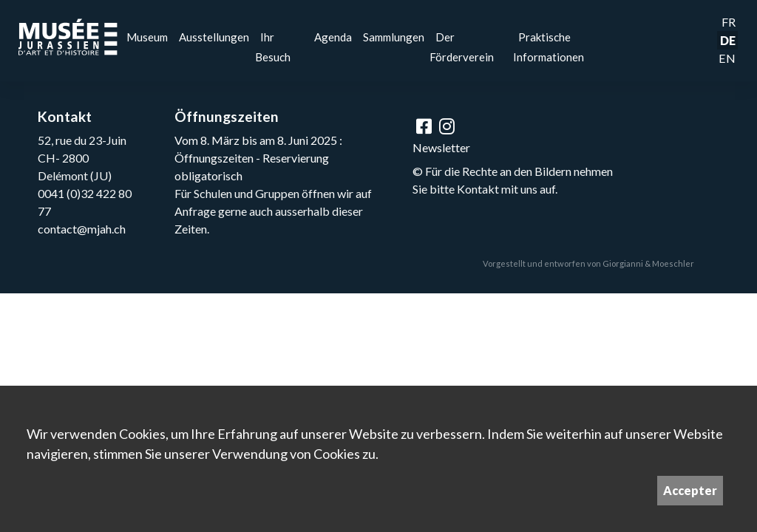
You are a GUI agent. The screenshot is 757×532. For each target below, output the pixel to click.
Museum (147, 37)
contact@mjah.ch (82, 229)
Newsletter (441, 147)
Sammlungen (394, 37)
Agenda (333, 37)
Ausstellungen (214, 37)
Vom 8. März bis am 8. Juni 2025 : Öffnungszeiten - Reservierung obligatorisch (258, 158)
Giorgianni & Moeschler (648, 263)
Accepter (690, 490)
